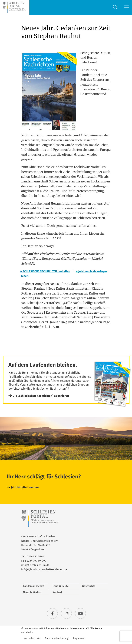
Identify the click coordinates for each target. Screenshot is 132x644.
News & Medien (32, 592)
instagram (67, 614)
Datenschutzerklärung (57, 638)
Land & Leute (61, 586)
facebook (52, 614)
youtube (81, 614)
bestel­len (46, 271)
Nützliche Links (32, 638)
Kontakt (57, 592)
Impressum (79, 638)
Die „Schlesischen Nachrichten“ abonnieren (41, 396)
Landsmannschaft (34, 586)
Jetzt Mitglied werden (25, 487)
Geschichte (89, 586)
